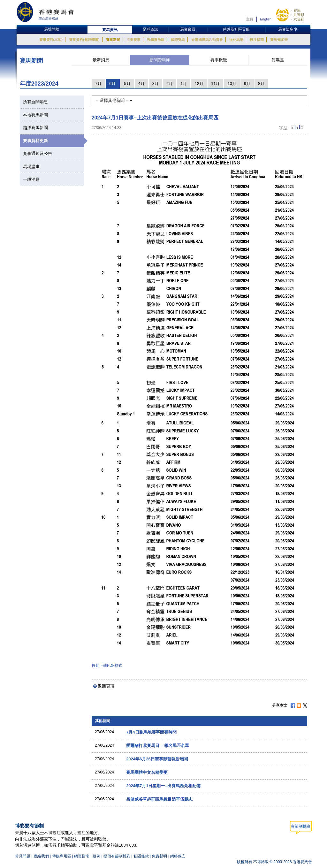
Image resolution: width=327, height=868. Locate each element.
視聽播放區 (156, 40)
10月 (232, 84)
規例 (97, 856)
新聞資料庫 (160, 60)
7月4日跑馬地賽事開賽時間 (151, 732)
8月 (261, 84)
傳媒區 (278, 60)
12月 (199, 84)
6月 (112, 84)
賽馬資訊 (110, 30)
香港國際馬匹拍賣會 (207, 40)
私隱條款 (141, 856)
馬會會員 (188, 29)
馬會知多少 (288, 29)
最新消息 (101, 60)
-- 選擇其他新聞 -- (114, 100)
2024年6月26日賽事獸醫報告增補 (157, 759)
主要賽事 (133, 40)
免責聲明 (159, 856)
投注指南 (257, 40)
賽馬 (297, 11)
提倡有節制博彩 (117, 856)
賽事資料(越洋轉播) (84, 40)
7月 (98, 84)
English (266, 19)
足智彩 (299, 15)
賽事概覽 (219, 60)
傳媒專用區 (62, 856)
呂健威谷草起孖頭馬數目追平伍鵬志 (159, 799)
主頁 (250, 19)
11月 (215, 84)
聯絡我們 (41, 856)
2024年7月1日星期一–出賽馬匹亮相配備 (163, 786)
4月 (141, 84)
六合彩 (299, 19)
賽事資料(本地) (51, 40)
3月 (156, 84)
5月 (127, 84)
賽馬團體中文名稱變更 (147, 772)
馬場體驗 (52, 29)
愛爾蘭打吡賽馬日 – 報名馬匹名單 (157, 746)
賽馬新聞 (113, 40)
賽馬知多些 (279, 40)
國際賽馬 (178, 40)
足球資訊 (150, 29)
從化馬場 (236, 40)
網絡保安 (178, 856)
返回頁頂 (106, 686)
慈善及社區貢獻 (236, 29)
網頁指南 (82, 856)
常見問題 (23, 856)
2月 (170, 84)
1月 (184, 84)
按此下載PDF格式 (107, 666)
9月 (247, 84)
